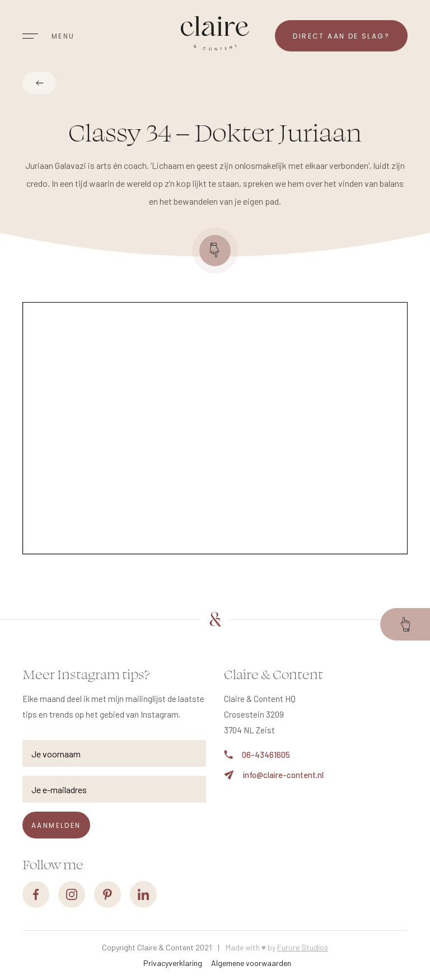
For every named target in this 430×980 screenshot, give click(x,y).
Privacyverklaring (173, 963)
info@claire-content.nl (274, 775)
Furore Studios (303, 947)
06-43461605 (257, 755)
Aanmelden (56, 825)
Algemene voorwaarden (251, 963)
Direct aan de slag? (341, 36)
